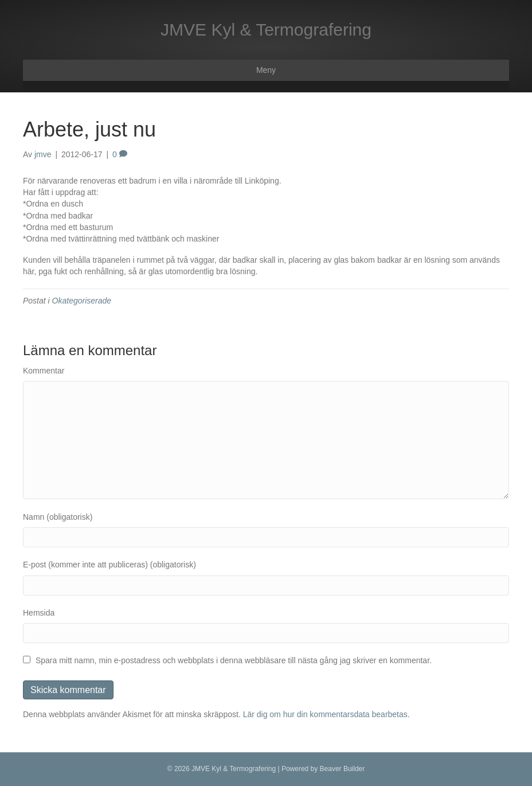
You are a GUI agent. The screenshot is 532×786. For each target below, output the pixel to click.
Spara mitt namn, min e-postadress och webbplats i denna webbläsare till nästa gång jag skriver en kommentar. (234, 660)
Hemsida (39, 613)
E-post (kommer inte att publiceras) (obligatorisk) (109, 565)
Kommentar (44, 371)
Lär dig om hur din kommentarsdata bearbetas (325, 714)
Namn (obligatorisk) (58, 517)
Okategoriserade (82, 301)
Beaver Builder (343, 769)
